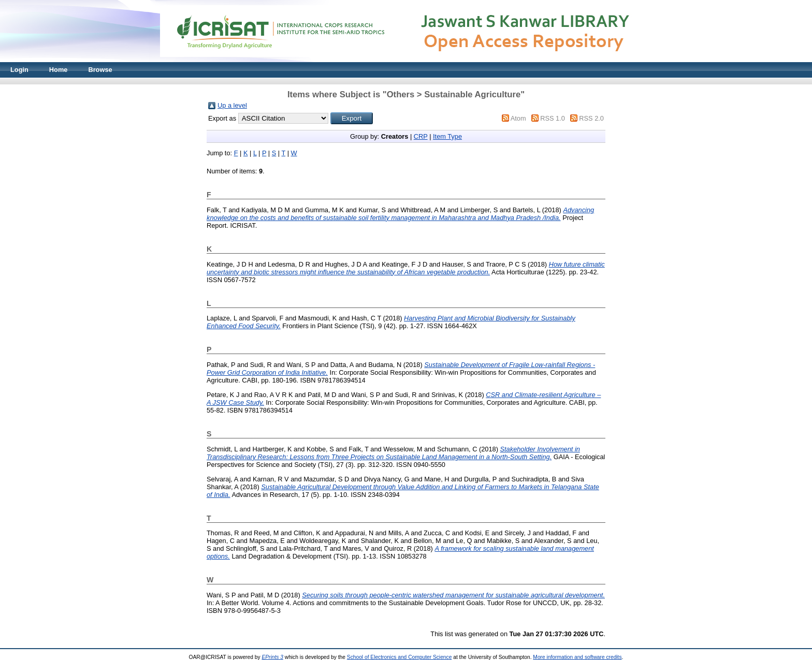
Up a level (232, 105)
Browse (100, 70)
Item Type (447, 136)
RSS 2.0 (591, 118)
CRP (421, 136)
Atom (518, 118)
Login (19, 70)
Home (59, 70)
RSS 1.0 (553, 118)
